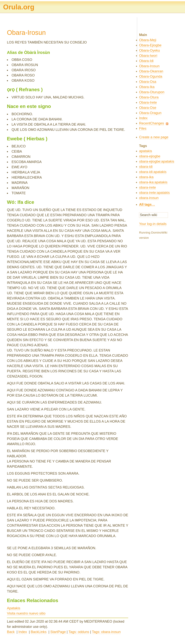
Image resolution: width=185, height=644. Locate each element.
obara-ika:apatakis (153, 182)
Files (143, 128)
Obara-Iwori (148, 56)
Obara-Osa (148, 82)
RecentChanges (151, 123)
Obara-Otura (149, 97)
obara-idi (146, 167)
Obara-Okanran (151, 71)
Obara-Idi (146, 61)
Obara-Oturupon (152, 92)
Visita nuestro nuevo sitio (26, 613)
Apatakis (14, 608)
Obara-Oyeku (149, 50)
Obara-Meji (148, 40)
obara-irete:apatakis (154, 193)
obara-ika (146, 177)
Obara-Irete (148, 102)
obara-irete (147, 187)
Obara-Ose (148, 108)
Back (11, 632)
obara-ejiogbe (150, 156)
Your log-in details (153, 224)
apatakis (145, 151)
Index (23, 632)
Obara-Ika (147, 87)
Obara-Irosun (149, 66)
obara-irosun (149, 198)
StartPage (58, 632)
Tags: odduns (79, 632)
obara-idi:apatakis (153, 172)
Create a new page (154, 137)
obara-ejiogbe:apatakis (157, 161)
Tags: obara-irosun (106, 632)
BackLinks (39, 632)
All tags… (147, 204)
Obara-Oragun (150, 113)
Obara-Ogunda (151, 76)
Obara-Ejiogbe (150, 45)
